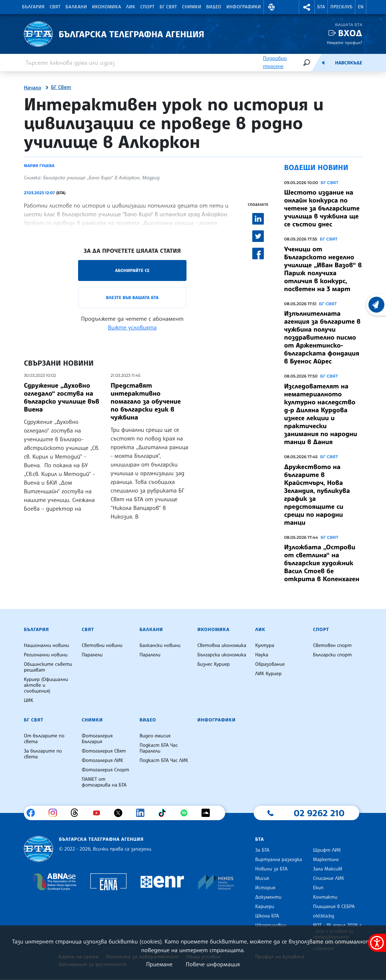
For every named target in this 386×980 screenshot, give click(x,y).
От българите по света (44, 739)
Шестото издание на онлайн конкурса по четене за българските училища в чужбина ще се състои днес (322, 208)
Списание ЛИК (329, 878)
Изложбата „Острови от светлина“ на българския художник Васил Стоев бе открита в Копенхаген (322, 563)
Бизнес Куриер (214, 664)
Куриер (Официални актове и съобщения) (46, 685)
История (265, 888)
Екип (318, 888)
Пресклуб (341, 7)
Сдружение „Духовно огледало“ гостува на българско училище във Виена (62, 397)
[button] (271, 7)
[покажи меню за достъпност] (377, 943)
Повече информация (213, 964)
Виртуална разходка (279, 860)
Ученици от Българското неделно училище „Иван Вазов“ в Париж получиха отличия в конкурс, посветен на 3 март (323, 269)
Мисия (262, 878)
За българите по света (43, 754)
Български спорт (332, 655)
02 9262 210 (319, 813)
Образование (270, 664)
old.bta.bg (324, 916)
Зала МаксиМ (328, 869)
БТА (321, 7)
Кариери (265, 907)
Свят (55, 7)
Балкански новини (160, 645)
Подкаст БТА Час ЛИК (164, 760)
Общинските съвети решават (48, 667)
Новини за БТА (271, 869)
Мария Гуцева (39, 166)
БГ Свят (168, 7)
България (33, 7)
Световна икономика (222, 645)
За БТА (262, 850)
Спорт (147, 7)
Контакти (325, 897)
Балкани (76, 7)
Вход (350, 33)
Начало (33, 88)
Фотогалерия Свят (104, 751)
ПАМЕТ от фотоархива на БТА (104, 782)
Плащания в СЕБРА (334, 907)
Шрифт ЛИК (327, 850)
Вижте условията (132, 327)
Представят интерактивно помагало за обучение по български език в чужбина (146, 401)
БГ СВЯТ (329, 183)
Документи (268, 897)
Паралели (92, 655)
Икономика (107, 7)
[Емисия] (323, 63)
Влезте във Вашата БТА (132, 297)
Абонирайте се (132, 270)
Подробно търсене (275, 62)
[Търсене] (306, 62)
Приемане (159, 964)
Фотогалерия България (97, 739)
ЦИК (29, 700)
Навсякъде (349, 63)
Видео (214, 7)
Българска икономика (222, 655)
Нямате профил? (344, 42)
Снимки (192, 7)
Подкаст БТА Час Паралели (159, 748)
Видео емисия (155, 736)
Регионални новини (46, 655)
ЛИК (131, 7)
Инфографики (244, 7)
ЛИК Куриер (268, 674)
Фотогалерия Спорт (105, 770)
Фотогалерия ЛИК (102, 760)
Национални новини (46, 645)
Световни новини (102, 645)
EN (361, 7)
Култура (265, 645)
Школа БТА (267, 916)
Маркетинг (326, 860)
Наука (262, 655)
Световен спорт (332, 645)
